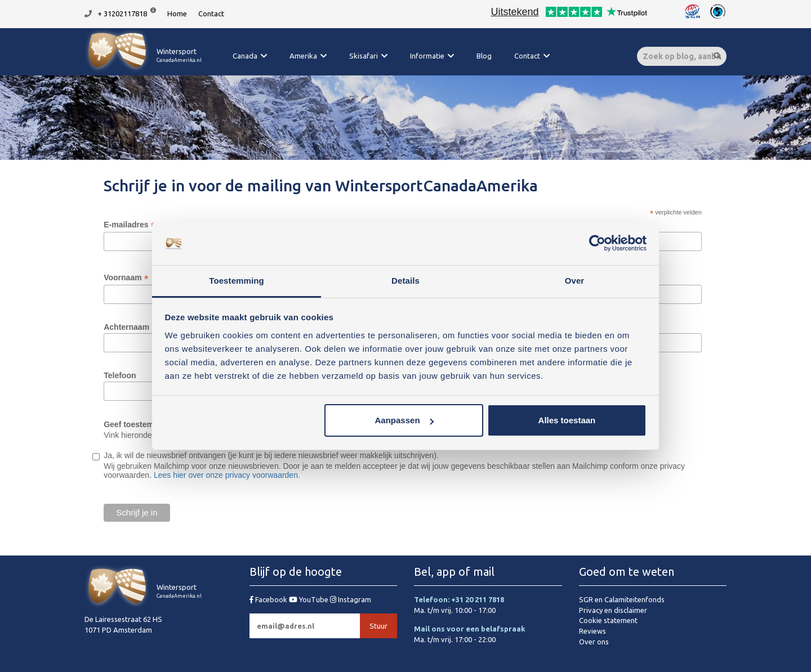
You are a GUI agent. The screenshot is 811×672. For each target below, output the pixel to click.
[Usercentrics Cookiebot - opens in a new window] (597, 244)
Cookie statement (608, 620)
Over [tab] (575, 281)
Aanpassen (404, 420)
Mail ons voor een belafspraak (470, 629)
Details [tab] (405, 281)
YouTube (309, 599)
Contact (211, 14)
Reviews (592, 631)
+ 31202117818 (122, 14)
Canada (245, 56)
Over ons (594, 642)
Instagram (351, 599)
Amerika (303, 56)
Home (177, 14)
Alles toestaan (567, 420)
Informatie (427, 56)
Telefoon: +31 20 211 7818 (459, 599)
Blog (484, 56)
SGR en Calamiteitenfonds (622, 599)
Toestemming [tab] (237, 281)
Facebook (269, 599)
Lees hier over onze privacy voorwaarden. (227, 475)
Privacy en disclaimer (613, 610)
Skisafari (364, 56)
